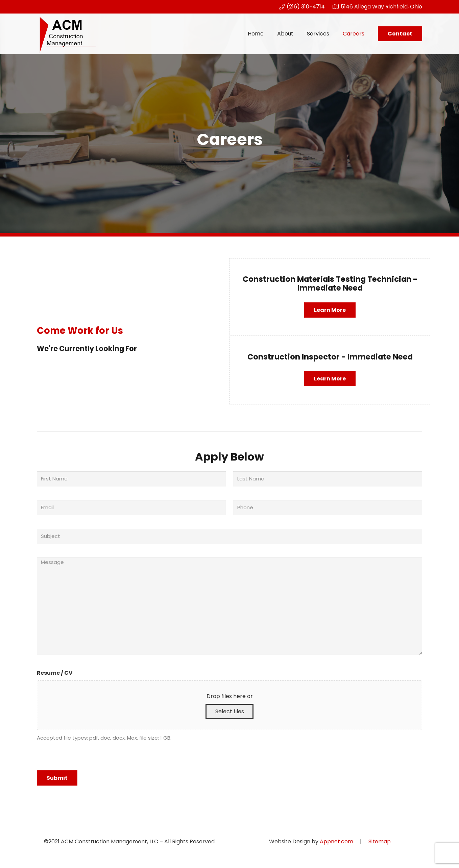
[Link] (67, 34)
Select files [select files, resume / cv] (230, 711)
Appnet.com (336, 841)
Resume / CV (55, 673)
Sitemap (380, 841)
